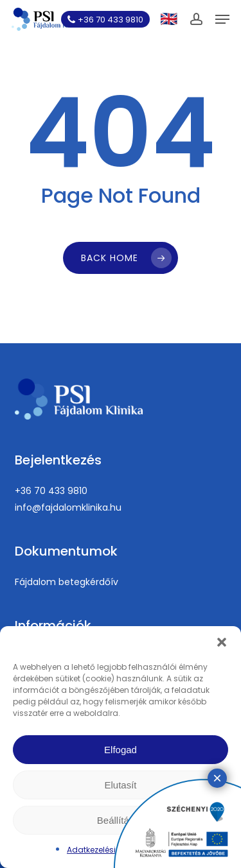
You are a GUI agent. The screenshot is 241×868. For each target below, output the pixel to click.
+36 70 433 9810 (51, 491)
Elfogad (121, 750)
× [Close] (217, 372)
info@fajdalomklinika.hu (68, 507)
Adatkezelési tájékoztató (114, 850)
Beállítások (121, 820)
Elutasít (120, 785)
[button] (222, 642)
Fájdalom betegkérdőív (67, 582)
